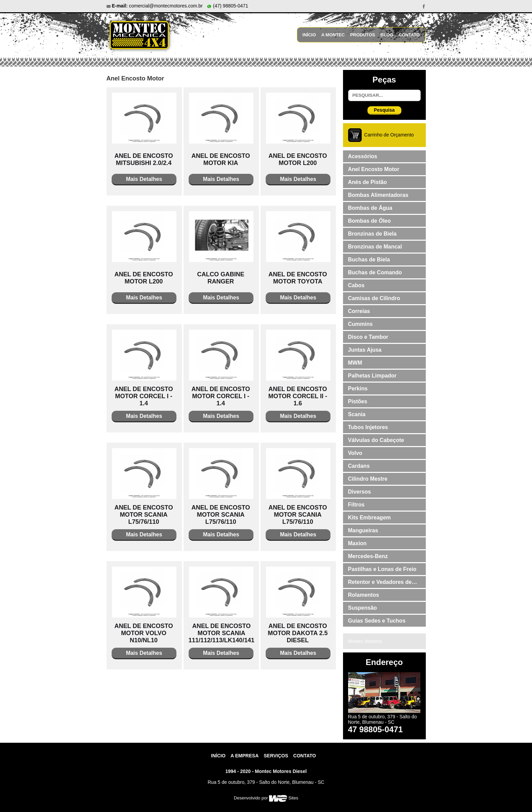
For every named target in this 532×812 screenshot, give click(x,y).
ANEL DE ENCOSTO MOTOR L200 (298, 159)
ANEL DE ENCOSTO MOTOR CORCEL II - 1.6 (298, 396)
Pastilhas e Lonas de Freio (382, 569)
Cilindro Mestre (368, 479)
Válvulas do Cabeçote (376, 440)
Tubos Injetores (368, 427)
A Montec (333, 35)
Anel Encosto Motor (374, 169)
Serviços (276, 756)
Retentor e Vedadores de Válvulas (380, 584)
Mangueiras (363, 530)
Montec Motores (365, 641)
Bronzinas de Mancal (375, 247)
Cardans (359, 466)
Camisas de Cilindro (374, 298)
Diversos (360, 492)
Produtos (363, 35)
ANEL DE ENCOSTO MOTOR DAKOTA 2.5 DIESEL (298, 633)
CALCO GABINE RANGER (221, 278)
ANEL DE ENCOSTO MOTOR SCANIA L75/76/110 (144, 515)
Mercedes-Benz (368, 556)
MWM (355, 363)
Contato (409, 35)
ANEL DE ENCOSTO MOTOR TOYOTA (298, 278)
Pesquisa (384, 110)
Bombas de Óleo (369, 221)
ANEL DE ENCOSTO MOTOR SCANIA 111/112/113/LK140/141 (222, 633)
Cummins (360, 324)
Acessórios (363, 156)
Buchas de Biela (369, 260)
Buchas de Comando (375, 272)
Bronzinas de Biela (372, 234)
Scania (357, 414)
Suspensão (363, 608)
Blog (387, 35)
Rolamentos (364, 595)
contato (305, 756)
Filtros (356, 505)
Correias (359, 311)
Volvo (355, 453)
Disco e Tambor (368, 337)
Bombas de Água (370, 208)
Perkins (358, 389)
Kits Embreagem (369, 518)
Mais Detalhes (144, 179)
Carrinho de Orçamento (389, 135)
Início (309, 35)
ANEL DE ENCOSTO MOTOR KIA (221, 159)
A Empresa (245, 756)
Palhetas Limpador (372, 376)
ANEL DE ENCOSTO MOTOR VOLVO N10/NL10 (144, 633)
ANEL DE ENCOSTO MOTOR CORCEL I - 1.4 (144, 396)
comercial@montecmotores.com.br (166, 6)
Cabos (356, 285)
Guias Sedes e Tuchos (377, 621)
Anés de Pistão (368, 182)
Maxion (357, 543)
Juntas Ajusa (365, 350)
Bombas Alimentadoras (378, 195)
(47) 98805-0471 (227, 6)
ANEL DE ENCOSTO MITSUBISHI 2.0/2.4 (144, 159)
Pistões (358, 401)
